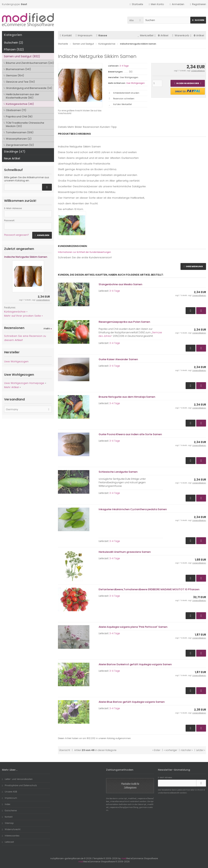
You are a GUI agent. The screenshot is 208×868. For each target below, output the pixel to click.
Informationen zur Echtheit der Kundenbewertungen (84, 252)
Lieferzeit (8, 842)
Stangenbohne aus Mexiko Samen (120, 284)
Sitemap (8, 823)
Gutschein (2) (14, 43)
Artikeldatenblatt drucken (126, 93)
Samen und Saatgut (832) (22, 56)
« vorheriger (170, 750)
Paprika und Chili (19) (19, 116)
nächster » (187, 750)
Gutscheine (9, 810)
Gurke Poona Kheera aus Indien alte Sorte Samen (130, 434)
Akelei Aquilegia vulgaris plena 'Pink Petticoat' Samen (133, 627)
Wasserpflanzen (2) (19, 139)
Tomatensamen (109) (20, 132)
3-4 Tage (124, 66)
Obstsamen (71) (16, 110)
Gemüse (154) (15, 75)
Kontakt (66, 35)
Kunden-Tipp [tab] (108, 127)
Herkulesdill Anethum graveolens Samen (125, 552)
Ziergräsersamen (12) (20, 145)
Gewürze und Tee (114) (20, 82)
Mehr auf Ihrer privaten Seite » (23, 316)
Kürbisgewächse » (16, 312)
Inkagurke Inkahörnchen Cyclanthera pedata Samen (133, 509)
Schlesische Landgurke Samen (118, 472)
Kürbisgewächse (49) (20, 104)
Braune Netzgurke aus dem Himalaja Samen (127, 397)
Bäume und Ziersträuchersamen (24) (30, 63)
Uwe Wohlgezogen (136, 83)
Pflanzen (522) (14, 49)
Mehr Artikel (11, 387)
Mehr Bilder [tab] (75, 127)
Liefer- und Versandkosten (17, 779)
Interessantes (11, 836)
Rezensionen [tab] (91, 127)
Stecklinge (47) (15, 152)
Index (6, 804)
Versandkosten (198, 71)
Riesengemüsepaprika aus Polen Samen (124, 322)
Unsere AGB (9, 792)
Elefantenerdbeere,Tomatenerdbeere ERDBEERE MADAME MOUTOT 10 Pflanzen (149, 589)
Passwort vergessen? (16, 235)
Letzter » (201, 750)
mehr (48, 328)
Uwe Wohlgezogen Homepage (24, 383)
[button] (135, 20)
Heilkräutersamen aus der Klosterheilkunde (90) (23, 96)
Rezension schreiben (124, 99)
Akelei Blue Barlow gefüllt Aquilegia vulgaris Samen (132, 702)
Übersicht (65, 750)
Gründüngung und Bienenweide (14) (29, 88)
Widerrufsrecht (11, 829)
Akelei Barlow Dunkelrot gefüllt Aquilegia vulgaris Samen (135, 664)
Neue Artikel (12, 158)
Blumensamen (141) (18, 69)
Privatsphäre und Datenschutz (19, 785)
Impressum (84, 35)
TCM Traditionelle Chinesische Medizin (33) (25, 124)
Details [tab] (62, 127)
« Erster (156, 750)
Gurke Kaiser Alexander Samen (118, 359)
